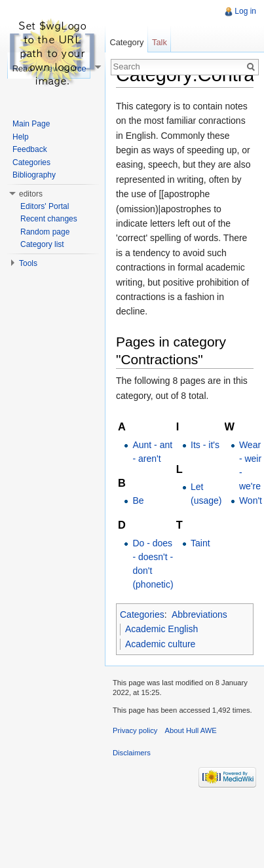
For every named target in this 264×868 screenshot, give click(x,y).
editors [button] (31, 194)
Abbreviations (199, 614)
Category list (42, 244)
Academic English (161, 629)
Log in (245, 11)
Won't (251, 500)
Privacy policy (135, 730)
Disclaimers (132, 753)
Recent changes (49, 219)
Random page (45, 232)
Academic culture (160, 644)
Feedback (30, 149)
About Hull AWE (191, 730)
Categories (142, 614)
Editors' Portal (45, 206)
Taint (200, 543)
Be (138, 500)
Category (126, 42)
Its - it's (205, 445)
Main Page (31, 124)
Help (21, 137)
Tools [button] (28, 263)
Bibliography (34, 175)
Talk (160, 42)
